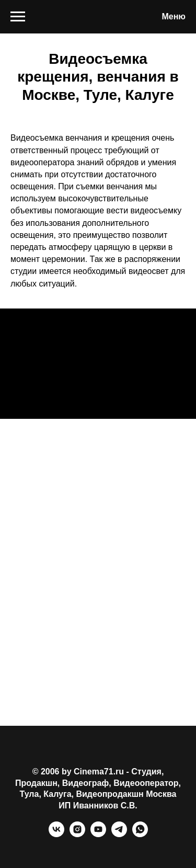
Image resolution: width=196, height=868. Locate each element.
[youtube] (98, 834)
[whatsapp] (140, 834)
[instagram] (77, 834)
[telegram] (119, 834)
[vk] (56, 834)
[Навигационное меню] (18, 17)
